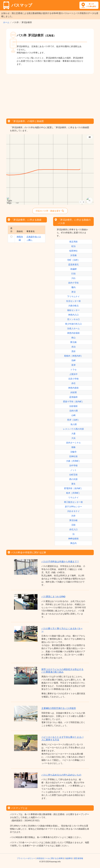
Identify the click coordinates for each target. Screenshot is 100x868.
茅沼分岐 (73, 520)
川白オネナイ (73, 511)
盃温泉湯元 (73, 265)
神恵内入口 (73, 315)
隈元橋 (73, 342)
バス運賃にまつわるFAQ (53, 597)
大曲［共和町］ (73, 461)
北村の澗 (73, 411)
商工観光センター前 (73, 502)
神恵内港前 (73, 388)
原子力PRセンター (73, 507)
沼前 (73, 525)
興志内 (73, 543)
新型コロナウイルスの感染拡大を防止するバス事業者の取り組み (62, 671)
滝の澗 (73, 424)
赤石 (73, 383)
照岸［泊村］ (73, 420)
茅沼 (73, 292)
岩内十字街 (73, 283)
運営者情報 (79, 858)
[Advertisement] (50, 95)
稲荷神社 (73, 251)
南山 (73, 338)
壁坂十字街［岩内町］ (73, 402)
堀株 (73, 447)
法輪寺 (73, 452)
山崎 (73, 415)
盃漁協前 (73, 397)
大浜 (73, 438)
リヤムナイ (73, 498)
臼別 (73, 274)
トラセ (73, 370)
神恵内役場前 (73, 333)
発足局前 (73, 242)
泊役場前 (73, 406)
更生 (73, 484)
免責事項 (69, 858)
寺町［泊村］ (73, 260)
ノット (73, 470)
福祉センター (73, 310)
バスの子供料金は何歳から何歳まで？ (60, 562)
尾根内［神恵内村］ (73, 356)
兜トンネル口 (73, 319)
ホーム (6, 22)
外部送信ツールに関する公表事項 (50, 858)
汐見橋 (73, 255)
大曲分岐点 (73, 306)
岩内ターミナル (73, 443)
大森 (73, 434)
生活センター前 (73, 301)
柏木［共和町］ (73, 493)
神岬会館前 (73, 539)
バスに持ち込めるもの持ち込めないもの (61, 775)
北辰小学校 (73, 379)
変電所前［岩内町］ (73, 488)
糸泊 (73, 347)
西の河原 (73, 479)
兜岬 (73, 360)
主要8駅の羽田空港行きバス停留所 (59, 708)
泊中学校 (73, 466)
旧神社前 (73, 456)
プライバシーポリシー (26, 858)
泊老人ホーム (73, 328)
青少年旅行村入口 (73, 324)
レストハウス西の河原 (73, 429)
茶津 (73, 365)
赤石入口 (73, 529)
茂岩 (73, 351)
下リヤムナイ (73, 296)
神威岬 (73, 269)
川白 (73, 278)
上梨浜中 (73, 374)
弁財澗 (73, 392)
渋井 (73, 516)
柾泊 (73, 246)
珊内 (73, 287)
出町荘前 (73, 475)
